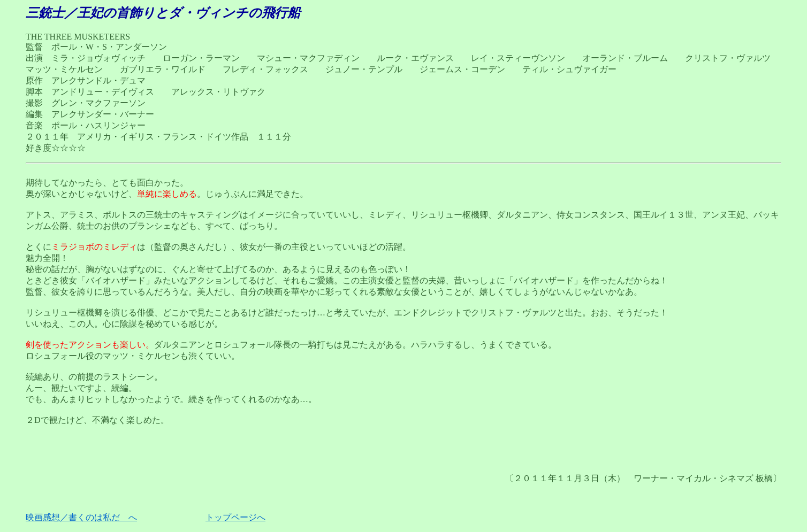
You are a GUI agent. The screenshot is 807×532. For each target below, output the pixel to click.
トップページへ (235, 517)
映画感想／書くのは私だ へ (81, 517)
